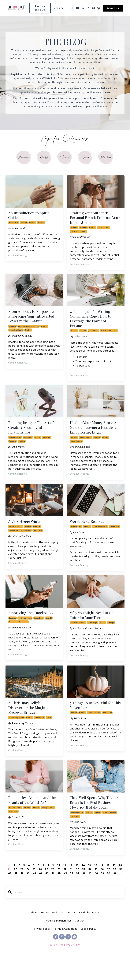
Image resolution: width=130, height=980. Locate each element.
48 (59, 896)
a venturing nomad (16, 733)
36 (102, 892)
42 (22, 896)
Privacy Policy (42, 952)
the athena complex (79, 234)
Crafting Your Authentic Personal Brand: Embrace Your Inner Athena (93, 219)
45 (41, 896)
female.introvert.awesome (29, 336)
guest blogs (39, 631)
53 (90, 896)
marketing (47, 444)
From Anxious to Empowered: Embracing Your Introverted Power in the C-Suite (32, 322)
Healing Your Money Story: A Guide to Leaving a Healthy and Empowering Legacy (94, 436)
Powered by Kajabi (65, 973)
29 (59, 892)
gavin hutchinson (25, 631)
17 (102, 888)
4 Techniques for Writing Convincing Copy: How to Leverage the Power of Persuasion (93, 322)
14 (83, 888)
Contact (80, 944)
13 (77, 888)
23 (22, 892)
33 (84, 892)
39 (121, 892)
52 (84, 896)
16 (96, 888)
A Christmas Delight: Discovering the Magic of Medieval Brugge (31, 722)
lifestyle (37, 539)
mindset (32, 225)
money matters (76, 453)
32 (77, 892)
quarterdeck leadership (18, 635)
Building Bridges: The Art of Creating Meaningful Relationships (34, 433)
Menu (58, 8)
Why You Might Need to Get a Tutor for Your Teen (95, 628)
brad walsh (28, 444)
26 (40, 892)
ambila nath (14, 225)
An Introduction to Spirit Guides (31, 216)
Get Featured (49, 936)
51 (78, 896)
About (34, 936)
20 (121, 888)
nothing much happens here (20, 543)
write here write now (109, 336)
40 (10, 896)
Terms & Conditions (65, 952)
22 (16, 892)
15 (90, 888)
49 (65, 896)
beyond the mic (15, 444)
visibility (22, 448)
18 (108, 888)
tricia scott (107, 728)
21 (9, 892)
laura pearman (104, 230)
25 (34, 892)
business (83, 230)
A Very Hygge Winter (27, 534)
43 (28, 896)
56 (109, 896)
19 (114, 888)
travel (49, 733)
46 (47, 896)
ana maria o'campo (78, 637)
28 (53, 892)
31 (71, 892)
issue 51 (24, 225)
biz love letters (15, 825)
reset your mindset (100, 539)
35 (96, 892)
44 (34, 896)
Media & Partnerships (59, 944)
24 (28, 892)
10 (59, 888)
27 (46, 892)
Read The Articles (89, 936)
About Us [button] (113, 8)
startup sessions (94, 728)
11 (65, 888)
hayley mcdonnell (16, 539)
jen (80, 539)
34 (90, 892)
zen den (41, 225)
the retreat (38, 543)
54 (96, 896)
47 (53, 896)
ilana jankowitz (86, 449)
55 (102, 896)
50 (72, 896)
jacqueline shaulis (16, 340)
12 (71, 888)
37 (108, 892)
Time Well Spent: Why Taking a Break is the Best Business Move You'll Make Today (94, 822)
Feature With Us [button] (40, 8)
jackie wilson (93, 336)
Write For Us (68, 936)
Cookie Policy (88, 952)
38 (115, 892)
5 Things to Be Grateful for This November (94, 720)
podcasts (13, 448)
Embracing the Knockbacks (33, 626)
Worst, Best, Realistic (89, 534)
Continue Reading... (18, 257)
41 (16, 896)
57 (115, 896)
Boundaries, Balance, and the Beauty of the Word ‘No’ (33, 817)
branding (74, 230)
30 (65, 892)
